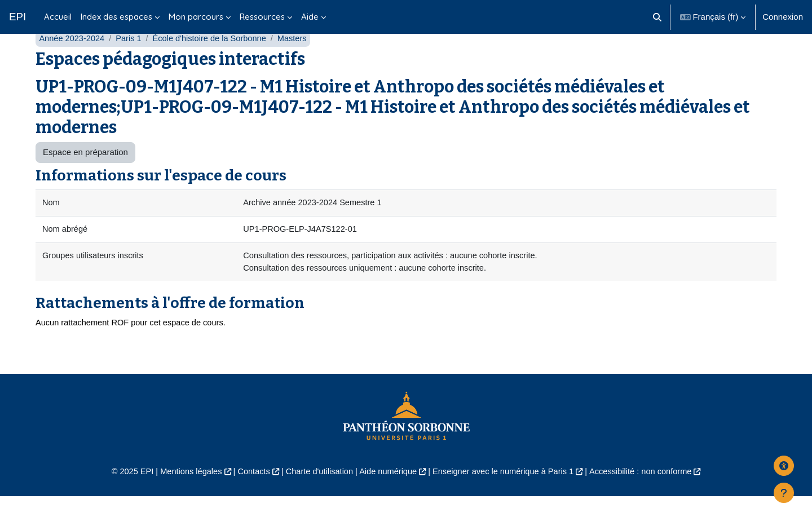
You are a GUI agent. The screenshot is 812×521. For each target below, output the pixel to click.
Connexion (783, 17)
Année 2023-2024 (72, 61)
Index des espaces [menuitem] (116, 17)
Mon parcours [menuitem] (196, 17)
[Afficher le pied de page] (784, 493)
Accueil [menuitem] (58, 17)
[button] (657, 17)
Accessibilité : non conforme (648, 496)
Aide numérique (387, 496)
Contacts (249, 496)
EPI (17, 17)
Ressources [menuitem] (262, 17)
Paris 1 (131, 61)
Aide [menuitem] (310, 17)
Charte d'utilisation (317, 496)
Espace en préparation (85, 175)
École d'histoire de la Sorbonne (214, 61)
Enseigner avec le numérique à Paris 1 (506, 496)
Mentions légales (184, 496)
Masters (299, 61)
